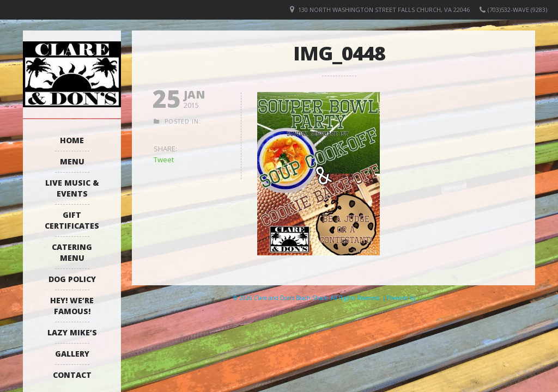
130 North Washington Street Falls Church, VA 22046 (384, 10)
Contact (72, 375)
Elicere (426, 298)
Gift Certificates (72, 220)
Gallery (72, 354)
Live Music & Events (72, 188)
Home (72, 140)
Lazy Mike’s (72, 332)
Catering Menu (72, 252)
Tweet (164, 160)
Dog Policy (72, 279)
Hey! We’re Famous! (72, 306)
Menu (72, 161)
